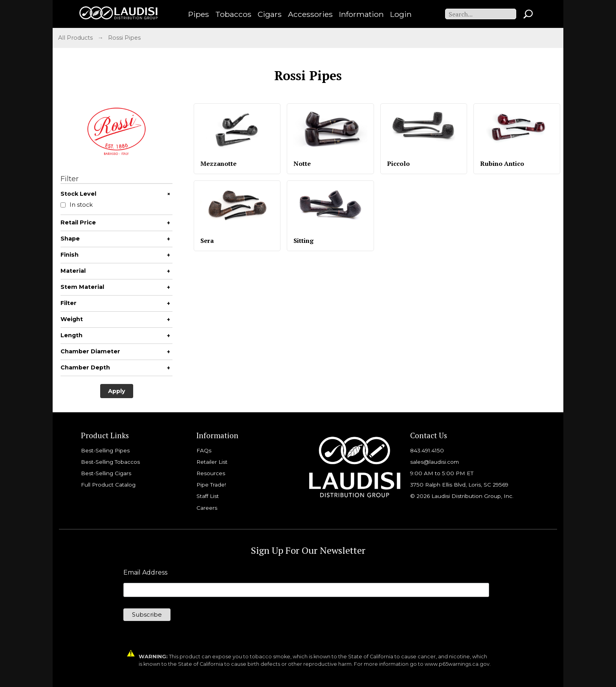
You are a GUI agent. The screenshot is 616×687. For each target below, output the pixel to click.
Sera (207, 241)
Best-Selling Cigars (106, 473)
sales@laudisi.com (434, 462)
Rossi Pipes (124, 38)
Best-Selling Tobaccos (110, 462)
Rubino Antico (502, 163)
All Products (75, 38)
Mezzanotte (218, 163)
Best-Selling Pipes (105, 450)
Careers (207, 508)
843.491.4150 (427, 450)
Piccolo (398, 163)
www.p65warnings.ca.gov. (458, 664)
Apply (117, 391)
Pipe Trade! (211, 485)
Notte (302, 163)
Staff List (208, 496)
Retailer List (212, 462)
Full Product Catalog (108, 485)
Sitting (303, 241)
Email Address (145, 573)
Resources (211, 473)
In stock (77, 205)
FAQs (204, 450)
